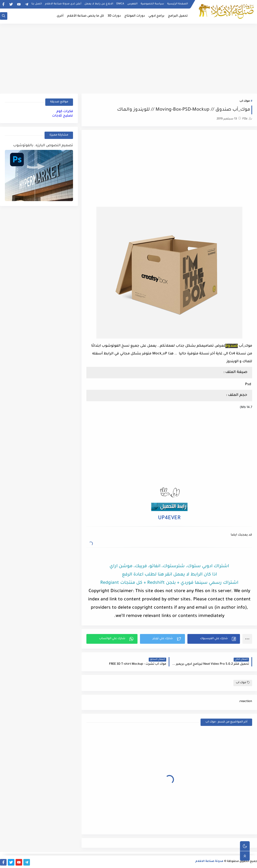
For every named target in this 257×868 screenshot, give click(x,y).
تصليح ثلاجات (63, 116)
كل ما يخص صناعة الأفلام (86, 16)
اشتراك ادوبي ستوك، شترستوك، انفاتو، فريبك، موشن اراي (169, 566)
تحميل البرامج (178, 16)
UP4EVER (169, 518)
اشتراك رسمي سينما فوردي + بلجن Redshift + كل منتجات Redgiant (169, 583)
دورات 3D (114, 16)
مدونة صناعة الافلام (209, 862)
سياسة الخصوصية (152, 4)
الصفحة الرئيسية (178, 4)
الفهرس (132, 4)
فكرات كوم (65, 112)
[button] (214, 639)
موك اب (245, 101)
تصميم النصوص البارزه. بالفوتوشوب (43, 146)
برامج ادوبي (156, 16)
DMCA (120, 4)
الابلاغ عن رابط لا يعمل (99, 4)
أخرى (60, 16)
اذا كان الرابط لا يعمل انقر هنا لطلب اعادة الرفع (169, 575)
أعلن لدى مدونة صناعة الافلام (63, 4)
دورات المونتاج (135, 16)
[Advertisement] (128, 58)
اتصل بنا (37, 4)
